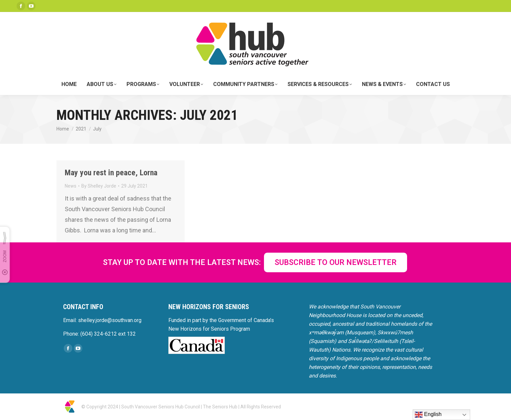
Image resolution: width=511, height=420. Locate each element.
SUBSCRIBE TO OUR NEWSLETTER (336, 262)
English (428, 415)
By (99, 186)
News (71, 186)
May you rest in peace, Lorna (111, 173)
